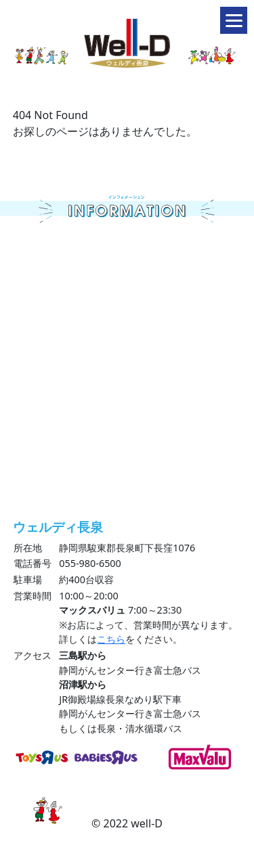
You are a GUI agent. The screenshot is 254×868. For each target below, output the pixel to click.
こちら (111, 639)
